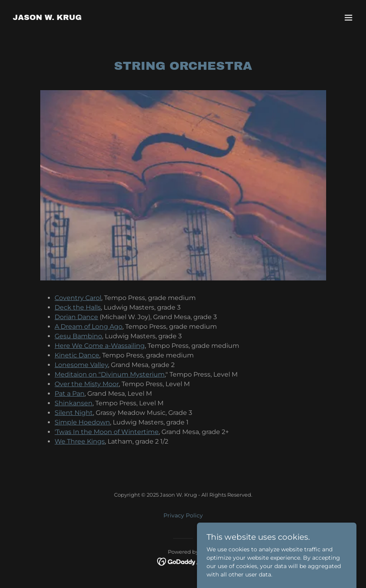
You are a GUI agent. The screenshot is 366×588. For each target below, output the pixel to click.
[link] (47, 18)
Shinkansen (74, 403)
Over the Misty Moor (87, 384)
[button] (348, 18)
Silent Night (74, 413)
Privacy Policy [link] (183, 515)
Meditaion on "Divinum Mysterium (110, 374)
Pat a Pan (70, 394)
